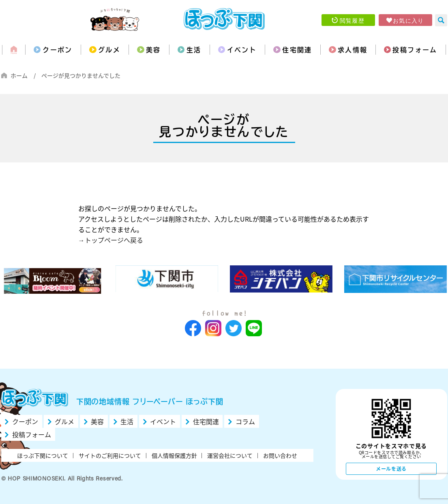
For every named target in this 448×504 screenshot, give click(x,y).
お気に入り (408, 20)
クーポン (58, 50)
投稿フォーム (415, 50)
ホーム (19, 75)
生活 (194, 50)
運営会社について (230, 455)
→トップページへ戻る (111, 240)
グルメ (109, 50)
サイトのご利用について (110, 455)
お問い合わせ (280, 455)
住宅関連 (297, 50)
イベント (242, 50)
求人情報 (353, 50)
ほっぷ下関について (43, 455)
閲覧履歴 (352, 20)
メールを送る (391, 469)
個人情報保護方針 (174, 455)
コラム (245, 421)
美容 (153, 50)
